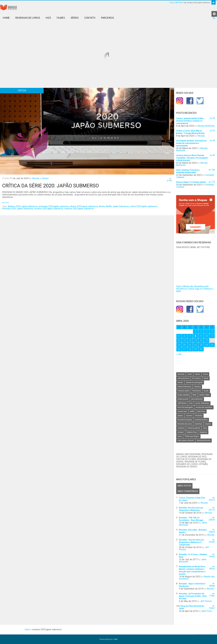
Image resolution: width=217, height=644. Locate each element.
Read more (6, 203)
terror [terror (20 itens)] (180, 436)
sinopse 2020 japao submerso (79, 209)
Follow (191, 289)
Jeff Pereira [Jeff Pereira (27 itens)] (182, 403)
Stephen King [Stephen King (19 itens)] (192, 432)
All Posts (179, 3)
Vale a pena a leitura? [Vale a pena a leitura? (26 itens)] (186, 440)
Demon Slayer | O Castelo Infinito (191, 182)
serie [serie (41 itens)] (205, 428)
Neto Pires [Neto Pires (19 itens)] (201, 411)
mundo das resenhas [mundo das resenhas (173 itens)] (204, 407)
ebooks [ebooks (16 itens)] (180, 382)
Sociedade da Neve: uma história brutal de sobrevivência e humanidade (191, 143)
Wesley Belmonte (206, 126)
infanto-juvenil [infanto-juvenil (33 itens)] (183, 399)
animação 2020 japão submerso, (54, 206)
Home (172, 3)
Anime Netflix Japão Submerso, (114, 206)
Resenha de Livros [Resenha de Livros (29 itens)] (185, 424)
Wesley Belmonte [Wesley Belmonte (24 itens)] (204, 440)
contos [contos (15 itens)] (197, 374)
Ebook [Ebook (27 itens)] (206, 378)
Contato (90, 18)
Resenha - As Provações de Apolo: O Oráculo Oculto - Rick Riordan (193, 596)
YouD (115, 639)
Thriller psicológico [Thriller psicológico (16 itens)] (192, 436)
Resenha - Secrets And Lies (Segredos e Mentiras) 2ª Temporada (191, 542)
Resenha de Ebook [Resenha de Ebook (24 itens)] (185, 420)
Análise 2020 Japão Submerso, (23, 206)
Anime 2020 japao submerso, (84, 206)
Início (27, 629)
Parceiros (107, 18)
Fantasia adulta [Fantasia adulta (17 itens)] (184, 391)
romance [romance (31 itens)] (181, 428)
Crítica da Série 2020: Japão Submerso (51, 186)
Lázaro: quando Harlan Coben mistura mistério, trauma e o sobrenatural (190, 121)
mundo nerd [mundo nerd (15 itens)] (182, 411)
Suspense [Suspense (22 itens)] (203, 432)
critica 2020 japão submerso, (144, 206)
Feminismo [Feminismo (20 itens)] (197, 391)
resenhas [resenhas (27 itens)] (198, 424)
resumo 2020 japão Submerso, (49, 209)
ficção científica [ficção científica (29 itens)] (184, 395)
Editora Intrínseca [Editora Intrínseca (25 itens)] (184, 387)
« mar (179, 354)
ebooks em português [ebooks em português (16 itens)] (194, 382)
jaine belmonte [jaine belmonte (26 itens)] (197, 399)
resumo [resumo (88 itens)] (208, 424)
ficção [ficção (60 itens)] (206, 391)
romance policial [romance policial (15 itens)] (194, 428)
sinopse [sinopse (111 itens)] (181, 432)
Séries (75, 18)
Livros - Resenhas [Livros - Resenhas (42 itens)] (202, 403)
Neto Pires (207, 611)
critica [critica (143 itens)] (205, 374)
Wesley (36, 178)
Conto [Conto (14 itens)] (190, 374)
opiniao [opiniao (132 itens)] (180, 416)
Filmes (61, 18)
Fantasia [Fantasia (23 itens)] (197, 387)
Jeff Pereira (206, 601)
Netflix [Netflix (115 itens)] (192, 411)
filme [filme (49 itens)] (195, 395)
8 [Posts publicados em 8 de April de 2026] (195, 336)
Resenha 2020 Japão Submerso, (18, 209)
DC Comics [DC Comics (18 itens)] (197, 378)
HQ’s (48, 18)
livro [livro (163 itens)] (191, 403)
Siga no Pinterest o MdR (195, 290)
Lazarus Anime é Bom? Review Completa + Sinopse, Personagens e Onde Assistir (192, 158)
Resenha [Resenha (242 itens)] (199, 416)
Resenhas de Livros (28, 18)
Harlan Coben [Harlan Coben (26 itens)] (204, 395)
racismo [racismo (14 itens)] (189, 416)
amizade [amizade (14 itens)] (181, 374)
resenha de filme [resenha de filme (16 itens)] (201, 420)
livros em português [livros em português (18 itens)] (185, 407)
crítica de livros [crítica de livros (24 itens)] (183, 378)
